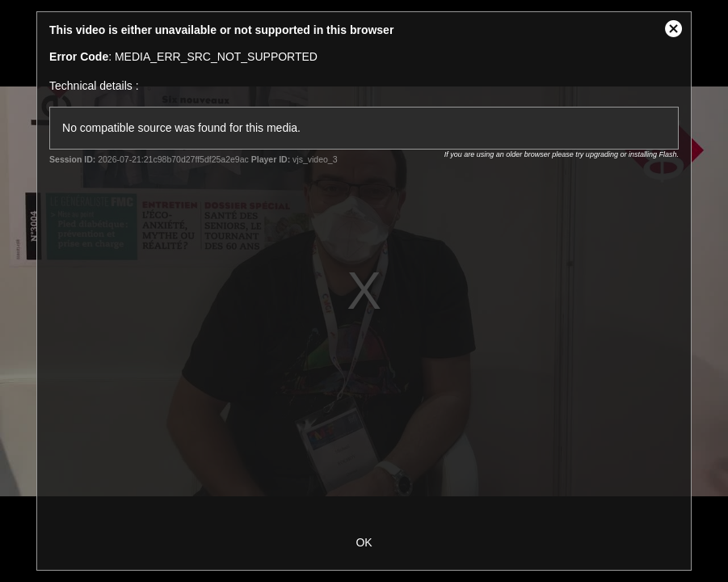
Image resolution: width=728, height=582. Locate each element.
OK (364, 542)
